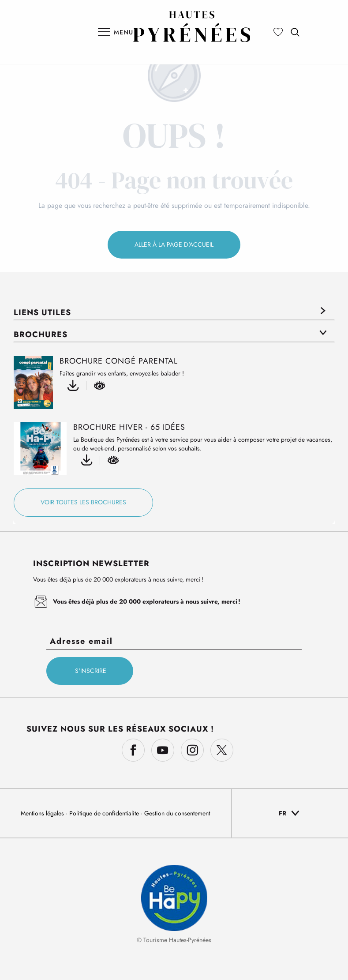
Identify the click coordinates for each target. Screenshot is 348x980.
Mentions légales (43, 813)
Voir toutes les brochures (83, 502)
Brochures (41, 334)
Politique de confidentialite (105, 813)
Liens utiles (42, 312)
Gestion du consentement (177, 813)
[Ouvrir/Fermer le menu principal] (116, 32)
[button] (295, 32)
